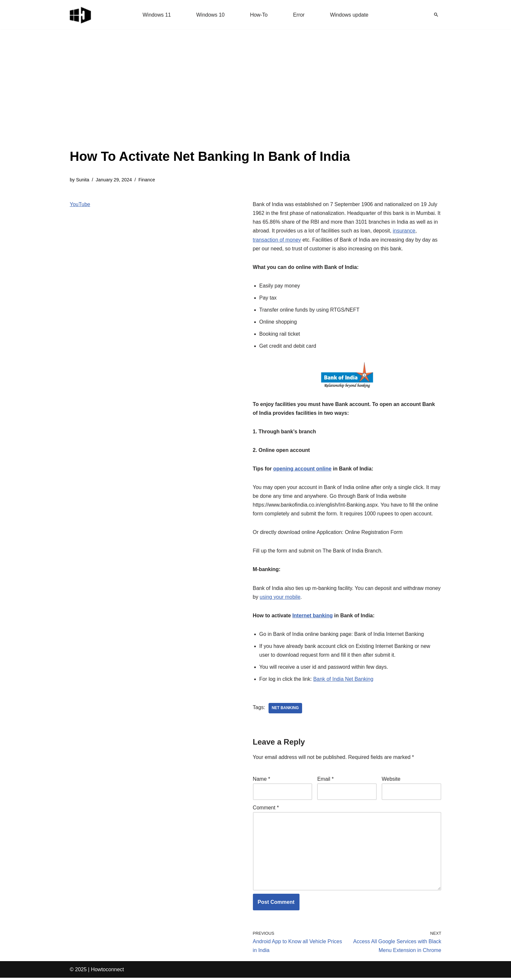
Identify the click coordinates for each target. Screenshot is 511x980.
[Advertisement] (210, 98)
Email (325, 781)
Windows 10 (210, 15)
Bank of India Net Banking (344, 680)
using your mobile (297, 598)
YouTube (80, 204)
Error (299, 15)
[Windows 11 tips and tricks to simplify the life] (81, 15)
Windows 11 (157, 15)
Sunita (83, 180)
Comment (266, 809)
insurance (405, 231)
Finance (147, 180)
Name (262, 781)
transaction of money (277, 240)
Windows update (349, 15)
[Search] (436, 15)
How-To (259, 15)
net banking (285, 710)
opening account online (302, 470)
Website (391, 781)
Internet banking (313, 617)
